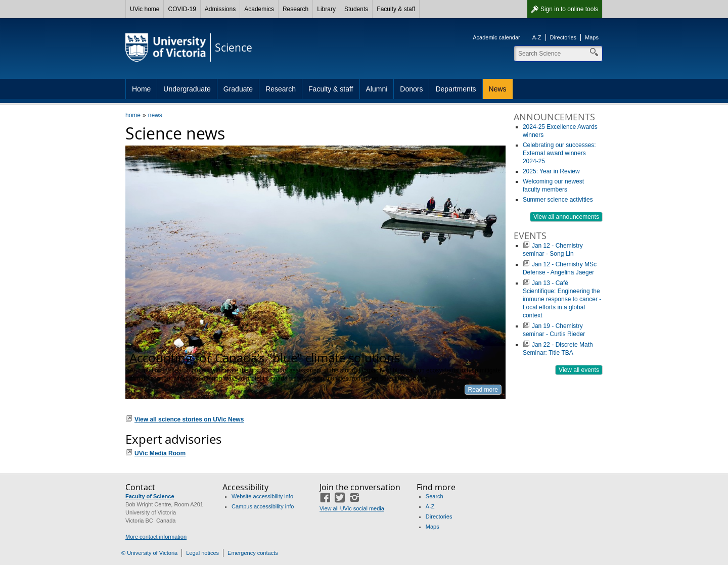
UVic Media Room (160, 453)
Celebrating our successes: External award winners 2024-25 (559, 153)
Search (435, 496)
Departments (456, 89)
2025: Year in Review (551, 171)
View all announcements (566, 217)
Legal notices (202, 553)
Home (141, 89)
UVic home (145, 9)
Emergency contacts (253, 553)
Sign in (569, 9)
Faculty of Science (150, 496)
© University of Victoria (149, 553)
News (498, 89)
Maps (592, 37)
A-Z (537, 37)
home (133, 115)
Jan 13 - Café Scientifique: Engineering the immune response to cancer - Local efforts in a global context (562, 299)
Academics (259, 9)
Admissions (220, 9)
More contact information (156, 537)
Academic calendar (496, 37)
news (155, 115)
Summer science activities (558, 200)
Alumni (377, 89)
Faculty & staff (396, 9)
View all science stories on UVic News (189, 419)
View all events (579, 370)
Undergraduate (187, 89)
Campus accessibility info (263, 506)
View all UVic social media (352, 508)
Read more (483, 390)
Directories (563, 37)
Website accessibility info (262, 496)
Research (295, 9)
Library (326, 9)
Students (356, 9)
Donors (411, 89)
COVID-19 (182, 9)
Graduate (238, 89)
